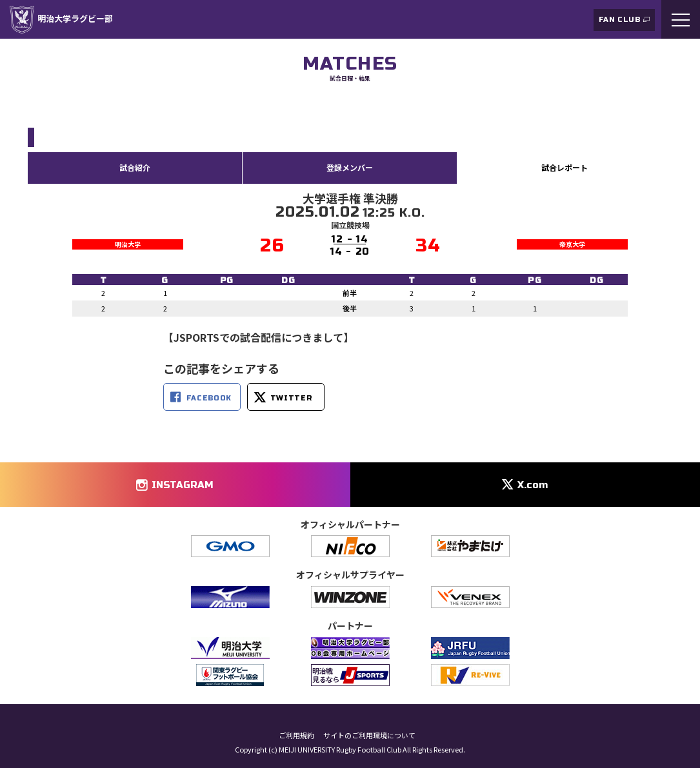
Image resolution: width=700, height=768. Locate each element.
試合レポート (565, 167)
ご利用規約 (296, 735)
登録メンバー (350, 167)
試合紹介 (135, 167)
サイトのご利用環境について (369, 735)
